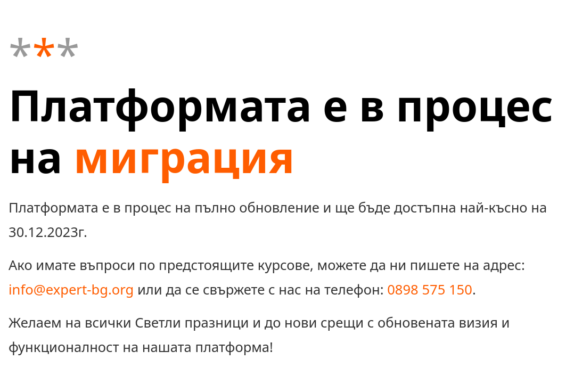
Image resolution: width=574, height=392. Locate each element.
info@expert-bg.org (71, 289)
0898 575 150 (430, 289)
